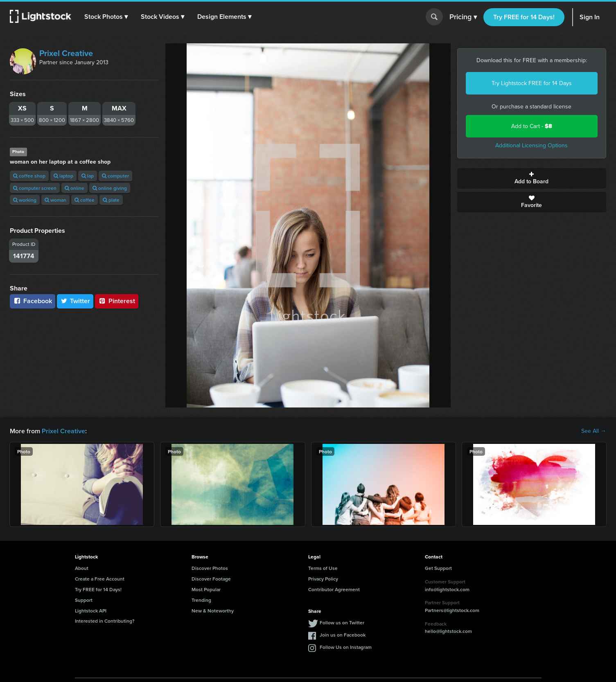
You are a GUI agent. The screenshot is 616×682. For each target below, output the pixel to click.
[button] (106, 17)
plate (111, 200)
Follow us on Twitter (342, 622)
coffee (85, 200)
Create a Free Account (100, 579)
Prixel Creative (66, 53)
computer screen (35, 188)
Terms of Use (323, 568)
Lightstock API (91, 611)
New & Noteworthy (213, 611)
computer (115, 176)
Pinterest (117, 301)
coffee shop (29, 176)
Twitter (75, 301)
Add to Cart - (532, 126)
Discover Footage (211, 579)
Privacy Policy (323, 579)
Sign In (590, 17)
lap (88, 176)
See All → (594, 431)
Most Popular (206, 589)
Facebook (33, 301)
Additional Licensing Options (531, 145)
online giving (110, 188)
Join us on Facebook (343, 635)
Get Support (438, 568)
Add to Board (532, 178)
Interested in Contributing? (105, 621)
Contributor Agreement (334, 589)
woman (55, 200)
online (74, 188)
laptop (63, 176)
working (25, 200)
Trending (201, 600)
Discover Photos (210, 568)
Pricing (463, 17)
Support (84, 600)
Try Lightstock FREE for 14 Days (532, 83)
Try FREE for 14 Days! (524, 17)
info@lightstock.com (447, 589)
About (82, 568)
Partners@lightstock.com (452, 610)
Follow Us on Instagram (346, 647)
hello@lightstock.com (448, 631)
